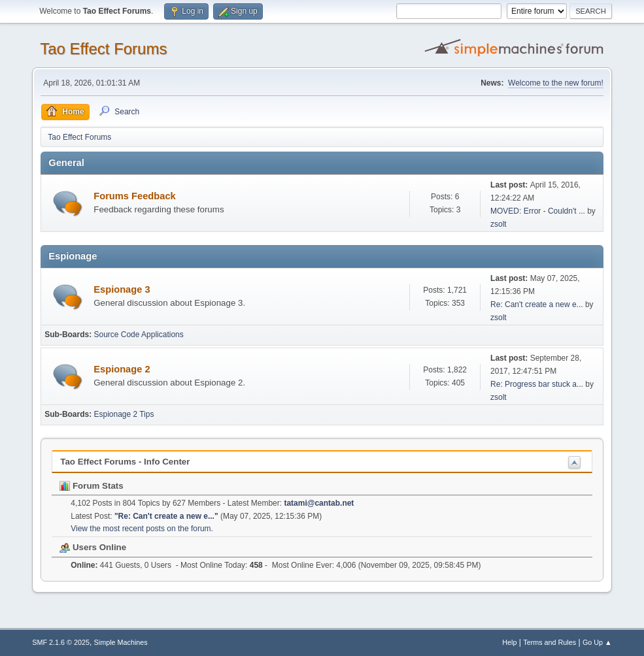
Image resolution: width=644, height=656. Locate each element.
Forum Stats (91, 486)
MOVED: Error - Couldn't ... (538, 211)
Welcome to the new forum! (556, 83)
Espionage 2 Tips (124, 414)
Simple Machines (121, 642)
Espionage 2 (122, 369)
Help (509, 642)
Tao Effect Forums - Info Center (125, 462)
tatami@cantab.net (319, 503)
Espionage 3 (122, 289)
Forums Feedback (134, 196)
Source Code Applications (139, 335)
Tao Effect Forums (103, 49)
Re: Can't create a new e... (537, 304)
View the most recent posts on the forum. (142, 529)
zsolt (499, 224)
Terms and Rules (550, 642)
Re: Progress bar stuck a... (537, 384)
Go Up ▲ (597, 642)
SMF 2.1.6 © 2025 (61, 642)
